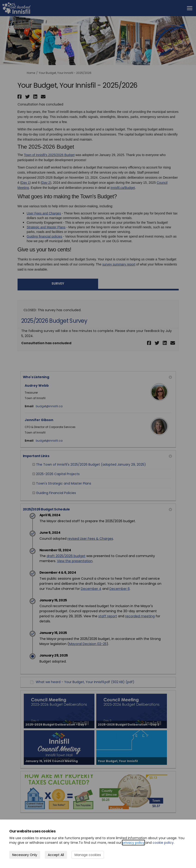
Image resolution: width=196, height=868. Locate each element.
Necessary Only (25, 855)
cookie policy (163, 843)
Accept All (56, 855)
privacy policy (133, 843)
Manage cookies (88, 855)
